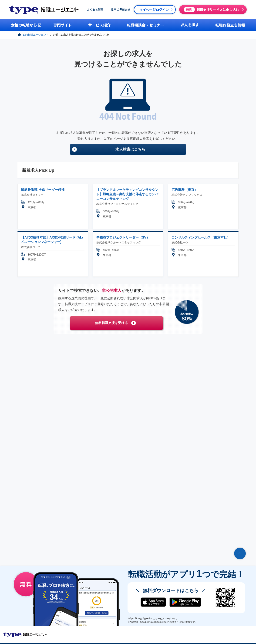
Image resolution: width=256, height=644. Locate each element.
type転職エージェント (36, 35)
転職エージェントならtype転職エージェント (25, 635)
